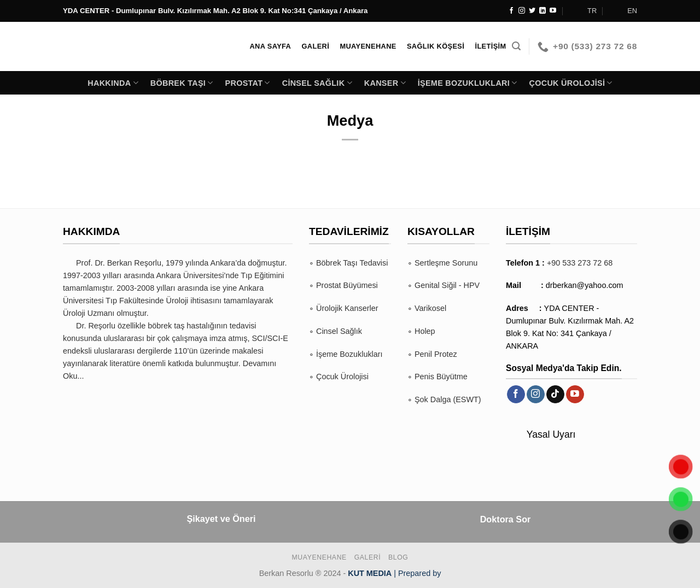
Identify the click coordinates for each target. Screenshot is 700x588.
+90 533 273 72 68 (580, 263)
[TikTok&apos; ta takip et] (555, 395)
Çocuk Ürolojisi (571, 83)
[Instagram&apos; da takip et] (522, 11)
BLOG (398, 557)
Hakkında (113, 83)
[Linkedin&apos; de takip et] (542, 11)
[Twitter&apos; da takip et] (532, 11)
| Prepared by (394, 573)
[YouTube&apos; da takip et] (553, 11)
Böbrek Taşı (182, 83)
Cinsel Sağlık (317, 83)
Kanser (385, 83)
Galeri (368, 557)
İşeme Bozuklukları (468, 83)
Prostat (248, 83)
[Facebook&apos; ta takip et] (511, 11)
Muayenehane (319, 557)
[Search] (516, 46)
